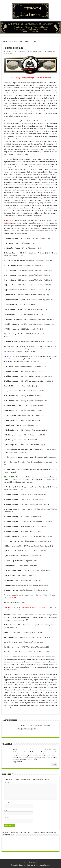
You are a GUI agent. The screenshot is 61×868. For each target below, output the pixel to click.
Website (7, 817)
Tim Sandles (10, 52)
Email (6, 810)
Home (4, 41)
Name (6, 803)
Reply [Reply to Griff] (54, 765)
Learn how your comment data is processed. (43, 832)
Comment (8, 782)
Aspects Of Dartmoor (15, 41)
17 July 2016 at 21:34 (51, 749)
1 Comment (51, 52)
